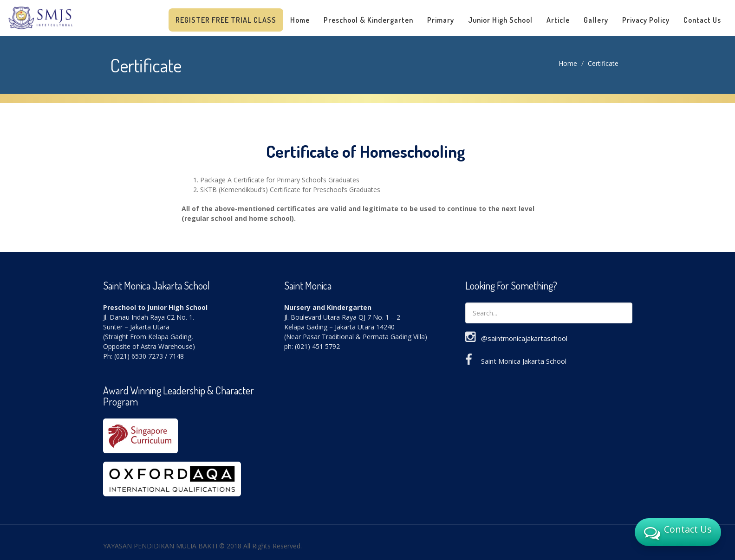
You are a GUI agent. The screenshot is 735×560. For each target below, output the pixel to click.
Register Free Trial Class (226, 20)
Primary (441, 20)
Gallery (596, 20)
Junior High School (500, 20)
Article (558, 20)
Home (300, 20)
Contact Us (702, 20)
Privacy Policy (646, 20)
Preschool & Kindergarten (368, 20)
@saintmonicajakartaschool (524, 338)
